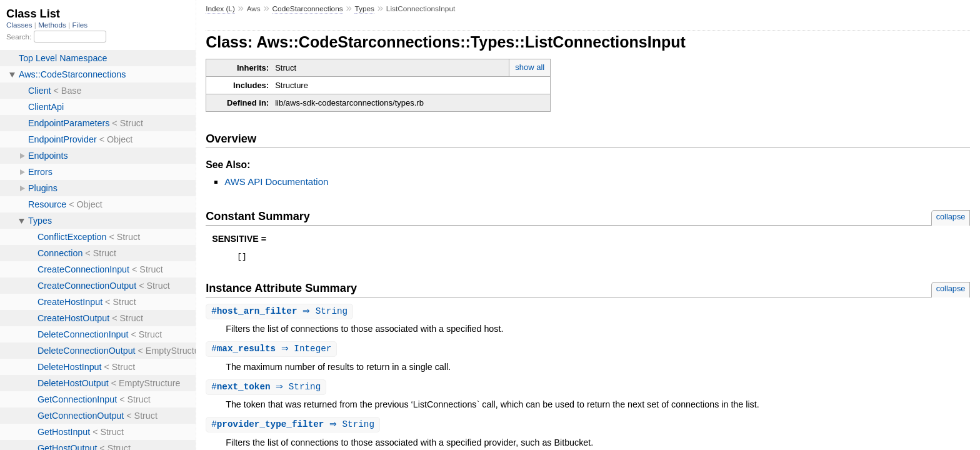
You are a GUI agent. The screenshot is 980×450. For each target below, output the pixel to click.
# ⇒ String (281, 313)
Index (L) (220, 9)
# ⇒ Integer (273, 352)
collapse (951, 217)
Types (364, 9)
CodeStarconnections (308, 9)
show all (530, 67)
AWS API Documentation (276, 182)
